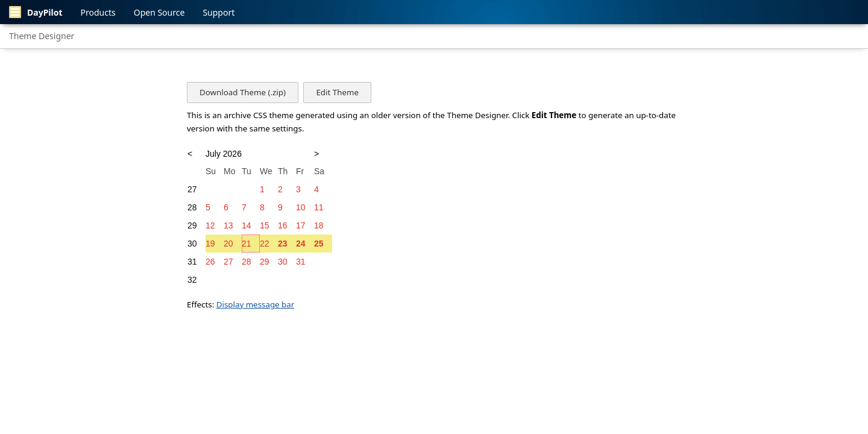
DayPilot (36, 12)
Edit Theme (337, 92)
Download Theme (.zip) (243, 92)
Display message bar (256, 304)
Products (98, 12)
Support (219, 12)
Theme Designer (42, 36)
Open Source (159, 12)
